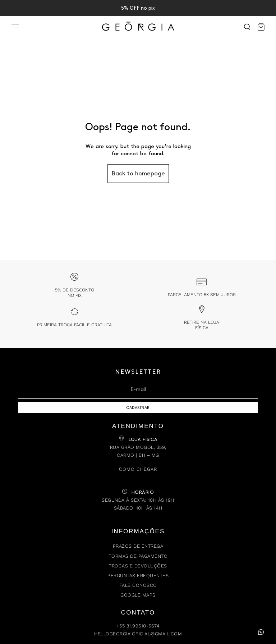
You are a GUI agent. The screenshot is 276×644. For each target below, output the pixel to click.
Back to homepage (138, 173)
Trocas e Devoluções (138, 566)
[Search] (247, 27)
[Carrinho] (261, 27)
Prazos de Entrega (138, 546)
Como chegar (138, 469)
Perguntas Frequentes (138, 576)
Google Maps (138, 595)
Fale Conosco (138, 585)
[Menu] (15, 27)
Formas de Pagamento (138, 556)
